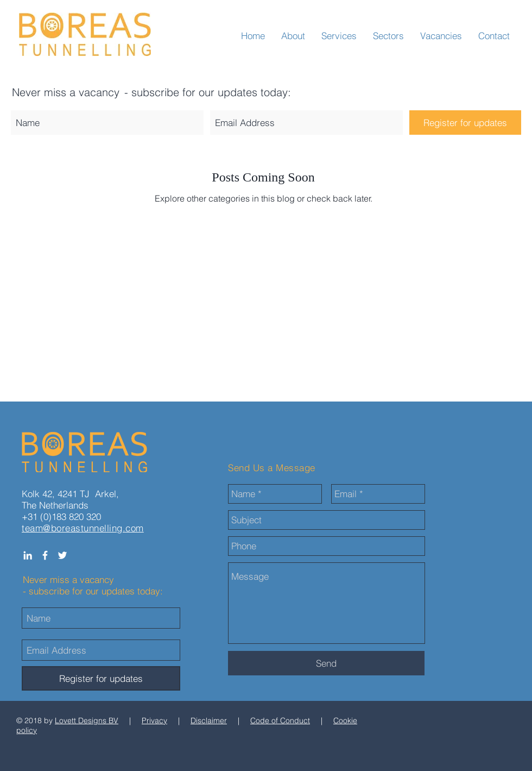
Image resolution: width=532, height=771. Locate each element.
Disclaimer (209, 720)
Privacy (154, 720)
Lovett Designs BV (87, 720)
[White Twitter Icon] (62, 555)
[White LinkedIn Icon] (28, 555)
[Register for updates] (465, 123)
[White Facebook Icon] (45, 555)
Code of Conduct (280, 720)
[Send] (326, 663)
